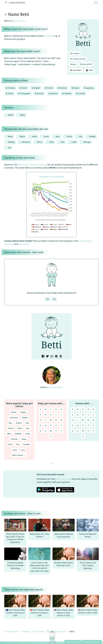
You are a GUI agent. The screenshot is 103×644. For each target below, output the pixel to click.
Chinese (10, 88)
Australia (9, 244)
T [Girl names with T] (61, 425)
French (49, 88)
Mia (10, 423)
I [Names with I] (88, 415)
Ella (27, 423)
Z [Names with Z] (83, 436)
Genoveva (26, 142)
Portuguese (24, 93)
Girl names (75, 53)
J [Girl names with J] (61, 415)
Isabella (18, 434)
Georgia (87, 142)
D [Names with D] (88, 409)
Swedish (67, 93)
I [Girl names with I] (56, 415)
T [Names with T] (93, 425)
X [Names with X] (88, 431)
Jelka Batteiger (56, 387)
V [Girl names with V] (46, 431)
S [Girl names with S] (56, 425)
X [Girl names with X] (56, 431)
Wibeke (92, 136)
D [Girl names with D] (56, 409)
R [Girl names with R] (51, 425)
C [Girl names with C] (51, 409)
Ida (9, 148)
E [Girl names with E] (61, 409)
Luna (15, 450)
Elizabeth (48, 36)
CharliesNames (12, 631)
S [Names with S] (88, 425)
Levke (74, 142)
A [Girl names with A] (40, 409)
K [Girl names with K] (40, 420)
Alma (51, 142)
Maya (24, 439)
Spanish (53, 93)
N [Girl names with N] (56, 420)
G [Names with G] (78, 415)
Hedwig (11, 142)
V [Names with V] (78, 431)
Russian (39, 93)
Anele (34, 136)
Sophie (25, 418)
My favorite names (91, 642)
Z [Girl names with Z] (51, 436)
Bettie (11, 115)
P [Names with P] (73, 425)
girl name (20, 21)
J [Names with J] (93, 415)
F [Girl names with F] (40, 415)
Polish (9, 93)
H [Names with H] (83, 415)
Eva (18, 444)
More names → (19, 455)
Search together (73, 642)
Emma (11, 428)
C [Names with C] (83, 409)
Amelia (19, 423)
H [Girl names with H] (51, 415)
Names (73, 64)
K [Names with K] (73, 420)
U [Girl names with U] (40, 431)
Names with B (86, 64)
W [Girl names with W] (51, 431)
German (62, 88)
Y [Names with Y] (93, 431)
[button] (35, 334)
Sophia (23, 412)
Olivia (20, 428)
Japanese (89, 88)
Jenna (46, 136)
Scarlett (26, 444)
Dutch (23, 88)
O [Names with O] (93, 420)
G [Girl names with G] (46, 415)
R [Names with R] (83, 425)
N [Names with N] (88, 420)
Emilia (14, 412)
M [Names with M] (83, 420)
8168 (89, 70)
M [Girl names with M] (51, 420)
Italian (75, 88)
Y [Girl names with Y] (61, 431)
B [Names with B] (78, 409)
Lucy (23, 450)
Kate (58, 136)
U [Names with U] (73, 431)
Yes (48, 299)
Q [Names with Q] (78, 425)
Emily (28, 434)
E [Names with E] (93, 409)
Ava (28, 428)
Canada (88, 241)
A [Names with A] (73, 409)
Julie (63, 142)
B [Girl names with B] (46, 409)
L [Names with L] (78, 420)
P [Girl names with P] (40, 425)
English (36, 88)
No (54, 299)
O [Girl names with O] (61, 420)
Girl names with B (78, 59)
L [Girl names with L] (46, 420)
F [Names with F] (73, 415)
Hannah (14, 439)
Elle (81, 136)
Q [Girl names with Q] (46, 425)
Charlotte (14, 418)
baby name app (63, 479)
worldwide (24, 244)
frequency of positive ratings (32, 165)
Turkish (80, 93)
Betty (23, 115)
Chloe (10, 444)
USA (81, 241)
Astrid (69, 136)
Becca (40, 142)
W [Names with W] (83, 431)
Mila (9, 434)
